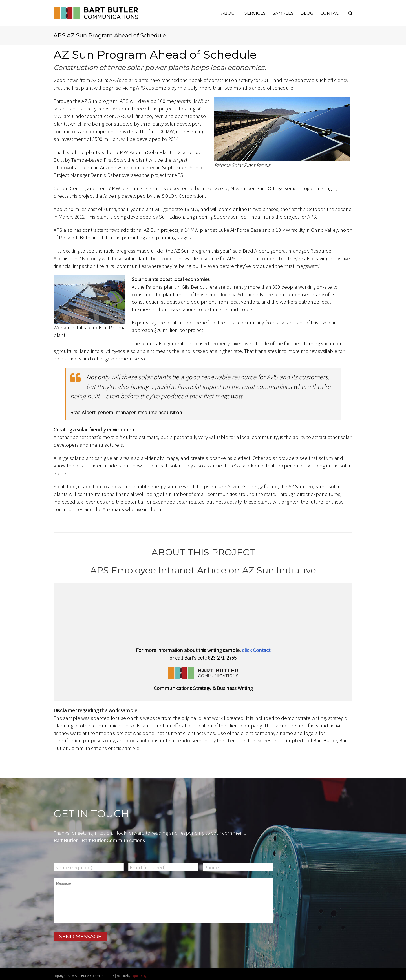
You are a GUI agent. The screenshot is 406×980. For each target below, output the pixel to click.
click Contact (256, 650)
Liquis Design (140, 973)
